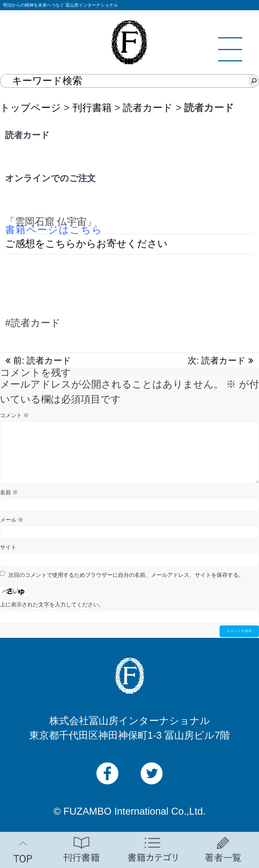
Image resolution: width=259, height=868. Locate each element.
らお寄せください (127, 244)
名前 (9, 492)
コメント (14, 415)
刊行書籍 (92, 108)
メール (12, 520)
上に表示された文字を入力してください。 (52, 604)
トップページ (31, 108)
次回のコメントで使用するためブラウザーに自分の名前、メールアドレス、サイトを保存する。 (126, 575)
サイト (8, 547)
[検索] (254, 81)
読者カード (148, 108)
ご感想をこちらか (46, 244)
